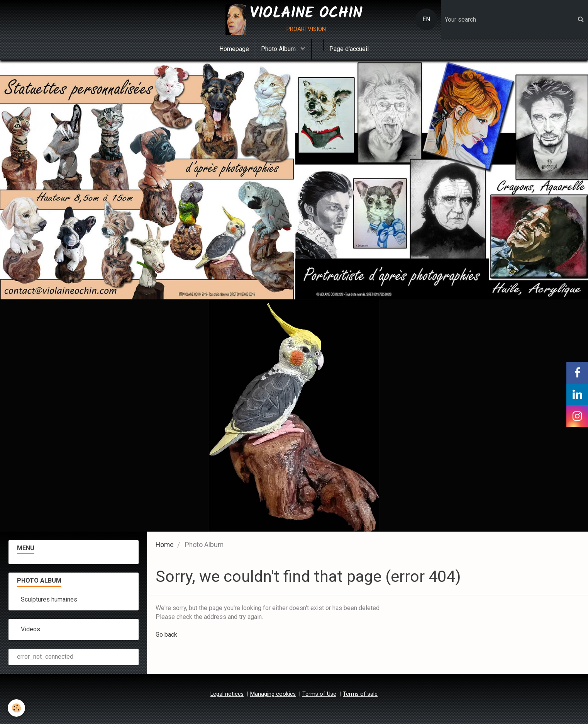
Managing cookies (273, 694)
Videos (31, 629)
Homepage (234, 49)
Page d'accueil (349, 49)
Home (165, 545)
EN (426, 19)
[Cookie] (16, 708)
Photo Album (279, 49)
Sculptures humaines (49, 599)
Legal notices (227, 694)
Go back (166, 635)
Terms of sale (360, 694)
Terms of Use (319, 694)
